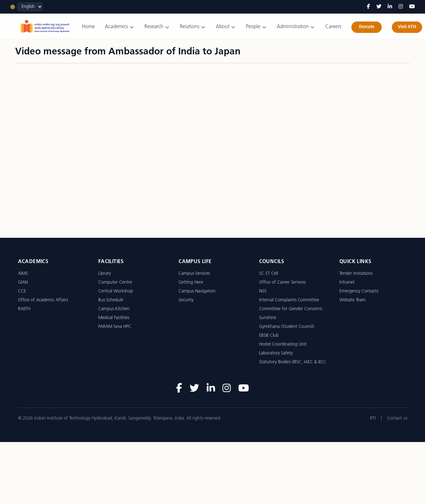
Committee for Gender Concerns (291, 309)
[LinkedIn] (390, 7)
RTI (373, 418)
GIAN (23, 283)
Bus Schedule (111, 300)
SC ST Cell (269, 274)
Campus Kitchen (114, 309)
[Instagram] (401, 7)
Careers (333, 27)
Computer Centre (115, 283)
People (256, 27)
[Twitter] (379, 7)
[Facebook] (368, 7)
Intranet (347, 283)
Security (186, 300)
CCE (22, 291)
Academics (120, 27)
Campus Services (194, 274)
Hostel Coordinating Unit (283, 344)
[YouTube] (412, 7)
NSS (263, 291)
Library (105, 274)
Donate (367, 27)
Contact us (397, 418)
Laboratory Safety (276, 353)
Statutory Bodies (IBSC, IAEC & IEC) (292, 362)
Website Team (352, 300)
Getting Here (191, 283)
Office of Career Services (282, 283)
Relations (193, 27)
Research (157, 27)
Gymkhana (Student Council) (287, 327)
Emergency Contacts (359, 291)
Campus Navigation (197, 291)
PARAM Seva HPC (115, 327)
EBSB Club (269, 336)
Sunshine (268, 318)
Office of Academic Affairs (43, 300)
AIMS (23, 274)
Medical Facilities (114, 318)
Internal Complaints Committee (289, 300)
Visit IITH (407, 27)
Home (88, 27)
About (226, 27)
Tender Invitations (356, 274)
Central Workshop (116, 291)
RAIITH (24, 309)
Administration (296, 27)
